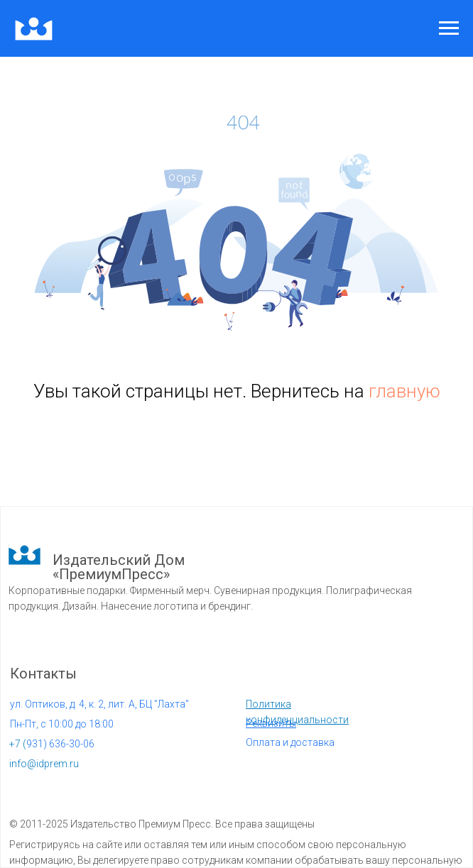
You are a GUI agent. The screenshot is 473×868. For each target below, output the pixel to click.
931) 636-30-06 (52, 744)
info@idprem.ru (44, 764)
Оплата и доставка (290, 742)
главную (404, 391)
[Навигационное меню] (449, 28)
